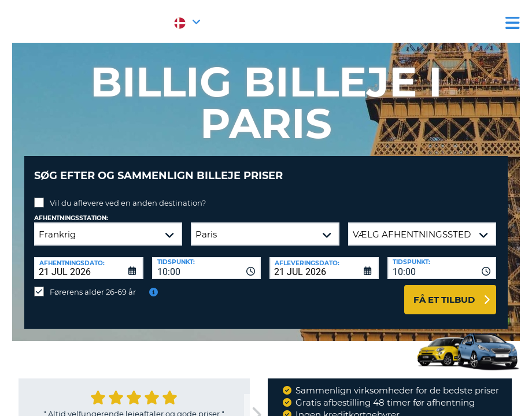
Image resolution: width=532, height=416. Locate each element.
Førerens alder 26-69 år (93, 283)
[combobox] (207, 259)
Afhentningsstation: (71, 209)
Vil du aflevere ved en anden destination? (128, 194)
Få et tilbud (444, 291)
